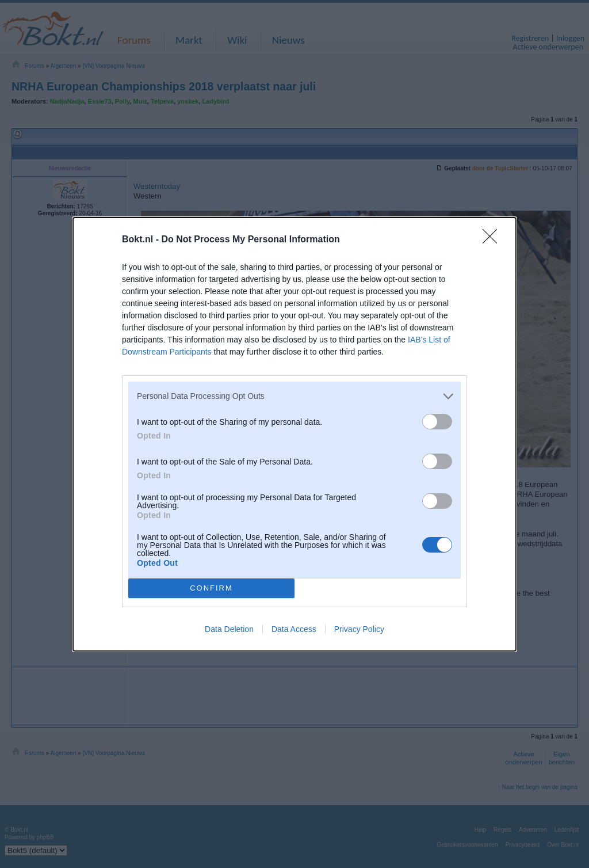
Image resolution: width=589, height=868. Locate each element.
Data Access (294, 629)
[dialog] (294, 434)
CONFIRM (211, 587)
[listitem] (294, 396)
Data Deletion (229, 629)
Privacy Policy (359, 629)
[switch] (437, 422)
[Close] (494, 240)
